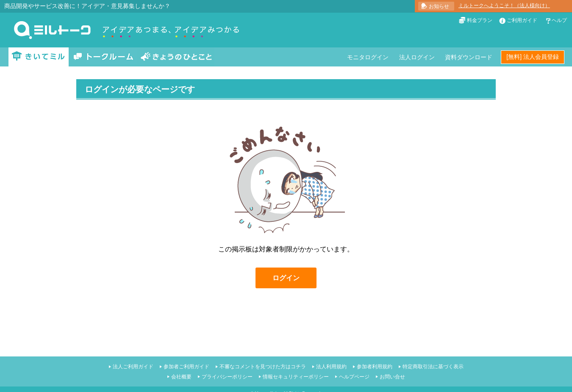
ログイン (286, 278)
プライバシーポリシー (227, 377)
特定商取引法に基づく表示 (433, 367)
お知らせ (439, 6)
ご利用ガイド (522, 20)
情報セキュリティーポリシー (296, 377)
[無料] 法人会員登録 (533, 57)
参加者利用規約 (375, 367)
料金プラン (480, 20)
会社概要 (181, 377)
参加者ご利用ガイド (186, 367)
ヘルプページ (354, 377)
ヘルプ (559, 20)
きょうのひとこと (176, 57)
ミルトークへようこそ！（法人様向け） (504, 6)
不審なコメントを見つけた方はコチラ (263, 367)
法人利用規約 (331, 367)
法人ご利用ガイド (133, 367)
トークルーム (103, 57)
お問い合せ (392, 377)
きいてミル (39, 57)
